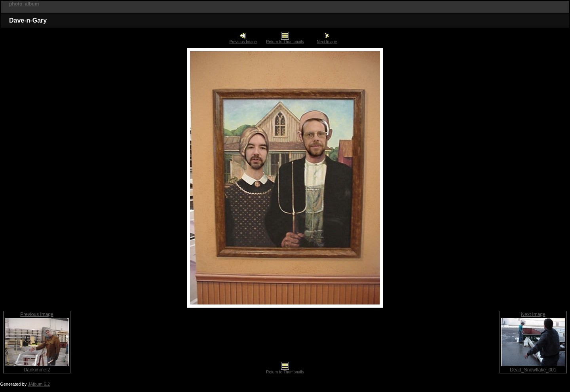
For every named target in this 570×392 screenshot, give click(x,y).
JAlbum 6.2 (39, 384)
